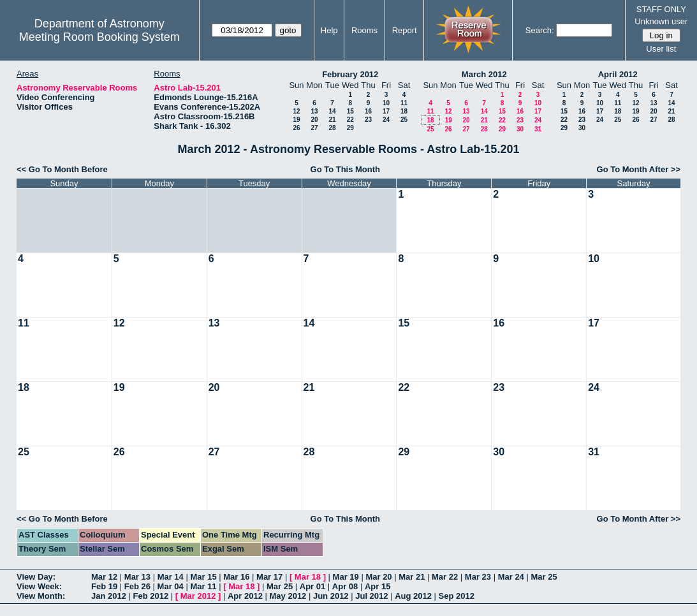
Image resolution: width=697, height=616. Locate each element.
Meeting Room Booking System (99, 37)
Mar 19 (346, 577)
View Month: (41, 596)
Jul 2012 (371, 596)
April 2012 (618, 74)
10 (386, 103)
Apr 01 (312, 586)
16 (368, 111)
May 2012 (288, 596)
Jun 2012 (331, 596)
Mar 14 (171, 577)
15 (350, 111)
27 (314, 128)
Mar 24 (511, 577)
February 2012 (350, 74)
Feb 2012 (151, 596)
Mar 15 (203, 577)
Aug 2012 (413, 596)
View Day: (36, 577)
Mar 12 (104, 577)
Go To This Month (346, 169)
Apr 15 (378, 586)
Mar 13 (137, 577)
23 (368, 120)
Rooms (364, 30)
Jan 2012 (109, 596)
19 (296, 120)
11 (404, 103)
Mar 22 (445, 577)
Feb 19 (104, 586)
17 (386, 111)
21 (332, 120)
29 (350, 128)
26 (296, 128)
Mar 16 (236, 577)
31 (538, 129)
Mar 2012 (198, 596)
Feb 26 (137, 586)
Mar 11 (203, 586)
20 (314, 120)
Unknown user (661, 21)
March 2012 (484, 74)
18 (404, 111)
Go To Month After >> (639, 169)
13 (314, 111)
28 (332, 128)
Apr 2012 (245, 596)
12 (296, 111)
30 (520, 129)
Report (405, 30)
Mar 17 (269, 577)
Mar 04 (171, 586)
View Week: (39, 586)
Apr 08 (345, 586)
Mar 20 (378, 577)
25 (404, 120)
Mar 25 (544, 577)
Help (329, 30)
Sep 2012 (457, 596)
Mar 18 (308, 577)
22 (350, 120)
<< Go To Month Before (62, 169)
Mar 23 (478, 577)
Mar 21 (412, 577)
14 (332, 111)
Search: (540, 30)
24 (386, 120)
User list (661, 49)
